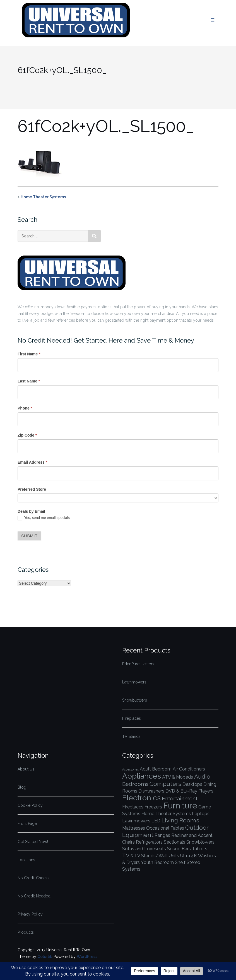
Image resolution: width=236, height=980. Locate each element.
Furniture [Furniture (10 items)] (180, 806)
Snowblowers (135, 700)
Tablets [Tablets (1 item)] (200, 849)
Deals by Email (31, 511)
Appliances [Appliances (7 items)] (142, 776)
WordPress (87, 957)
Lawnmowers (134, 682)
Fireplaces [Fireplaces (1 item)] (133, 807)
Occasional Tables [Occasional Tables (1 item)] (165, 828)
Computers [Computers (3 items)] (165, 784)
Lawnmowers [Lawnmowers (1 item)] (136, 821)
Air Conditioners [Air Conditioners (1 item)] (189, 769)
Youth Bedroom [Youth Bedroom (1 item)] (157, 862)
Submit (29, 536)
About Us (26, 769)
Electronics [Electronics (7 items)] (141, 798)
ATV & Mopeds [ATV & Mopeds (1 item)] (178, 777)
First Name (29, 354)
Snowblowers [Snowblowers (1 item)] (200, 842)
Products (26, 932)
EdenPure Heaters (138, 664)
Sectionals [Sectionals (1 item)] (174, 842)
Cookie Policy (30, 805)
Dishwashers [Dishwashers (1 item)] (151, 791)
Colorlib (45, 957)
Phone (25, 408)
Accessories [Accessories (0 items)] (130, 769)
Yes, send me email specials (44, 518)
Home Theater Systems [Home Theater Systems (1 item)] (166, 814)
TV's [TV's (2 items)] (128, 855)
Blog (22, 787)
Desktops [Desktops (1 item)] (192, 784)
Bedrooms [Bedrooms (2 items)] (135, 784)
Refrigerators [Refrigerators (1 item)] (149, 842)
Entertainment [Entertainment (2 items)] (180, 799)
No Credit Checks (33, 878)
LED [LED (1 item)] (156, 821)
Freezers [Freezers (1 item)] (153, 807)
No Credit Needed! (34, 896)
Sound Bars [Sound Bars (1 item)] (179, 849)
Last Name (29, 381)
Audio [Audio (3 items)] (202, 776)
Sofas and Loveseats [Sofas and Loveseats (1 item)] (144, 849)
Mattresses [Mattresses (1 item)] (134, 828)
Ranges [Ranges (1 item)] (162, 835)
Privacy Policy (30, 914)
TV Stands (131, 736)
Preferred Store (32, 489)
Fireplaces (132, 718)
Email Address (32, 462)
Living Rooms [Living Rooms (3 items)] (180, 820)
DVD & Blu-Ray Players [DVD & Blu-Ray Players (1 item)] (189, 791)
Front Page (27, 824)
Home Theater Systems (43, 197)
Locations (26, 860)
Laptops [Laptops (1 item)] (201, 814)
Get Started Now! (33, 842)
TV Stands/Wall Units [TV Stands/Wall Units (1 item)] (157, 856)
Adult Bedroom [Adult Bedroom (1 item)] (156, 769)
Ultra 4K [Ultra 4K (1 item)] (189, 856)
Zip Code (27, 435)
